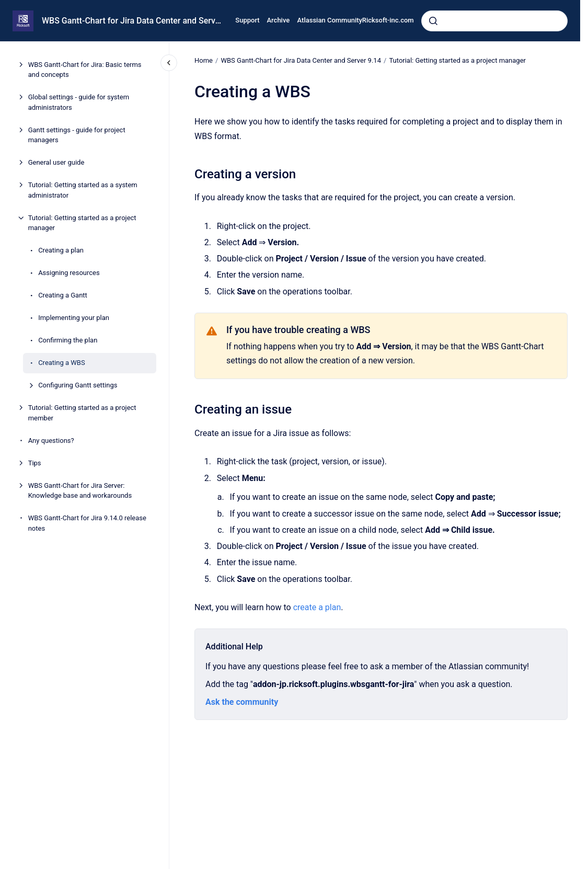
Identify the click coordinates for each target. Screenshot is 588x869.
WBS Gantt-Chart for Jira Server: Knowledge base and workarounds (80, 491)
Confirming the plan (68, 340)
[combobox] (494, 21)
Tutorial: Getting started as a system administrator (83, 190)
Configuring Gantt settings (78, 385)
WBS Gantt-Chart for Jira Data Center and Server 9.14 (132, 21)
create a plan (317, 607)
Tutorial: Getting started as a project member (82, 413)
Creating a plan (61, 250)
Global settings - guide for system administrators (79, 102)
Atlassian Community (330, 20)
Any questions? (51, 441)
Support (247, 20)
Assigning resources (69, 273)
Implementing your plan (74, 318)
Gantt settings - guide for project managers (77, 135)
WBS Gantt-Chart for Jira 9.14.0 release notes (87, 523)
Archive (279, 20)
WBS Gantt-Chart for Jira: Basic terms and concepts (85, 70)
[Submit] (433, 21)
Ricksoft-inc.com (388, 20)
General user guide (56, 162)
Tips (35, 463)
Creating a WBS (61, 363)
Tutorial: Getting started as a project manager (82, 223)
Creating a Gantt (63, 295)
